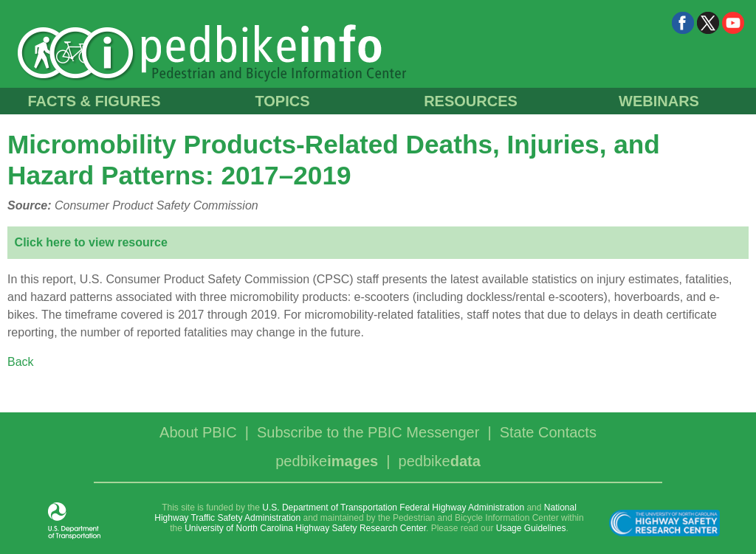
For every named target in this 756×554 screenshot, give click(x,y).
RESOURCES (471, 101)
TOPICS (282, 101)
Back (21, 362)
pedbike (327, 461)
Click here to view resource (91, 242)
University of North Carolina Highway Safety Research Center (305, 528)
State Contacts (548, 432)
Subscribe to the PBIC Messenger (368, 432)
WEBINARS (659, 101)
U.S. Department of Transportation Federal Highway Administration (393, 508)
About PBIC (198, 432)
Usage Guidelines (531, 528)
